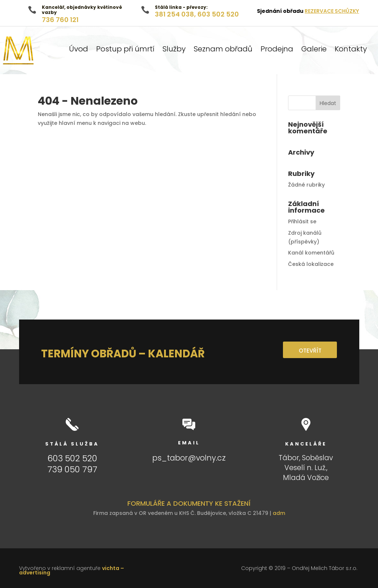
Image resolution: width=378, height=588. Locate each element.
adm (279, 513)
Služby (174, 50)
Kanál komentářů (311, 253)
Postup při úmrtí (125, 50)
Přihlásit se (302, 221)
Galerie (314, 50)
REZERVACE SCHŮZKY (332, 11)
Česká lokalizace (311, 264)
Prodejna (277, 50)
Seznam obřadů (223, 50)
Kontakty (351, 50)
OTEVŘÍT (310, 351)
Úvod (79, 50)
